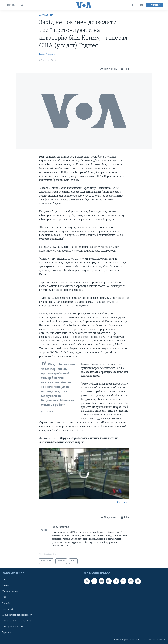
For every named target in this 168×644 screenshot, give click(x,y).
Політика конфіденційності (17, 615)
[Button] (109, 69)
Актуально (46, 15)
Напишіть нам (10, 592)
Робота (5, 586)
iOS (4, 597)
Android (6, 603)
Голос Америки (47, 54)
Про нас (6, 580)
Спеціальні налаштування (16, 621)
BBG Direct (7, 609)
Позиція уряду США (13, 627)
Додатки (6, 632)
